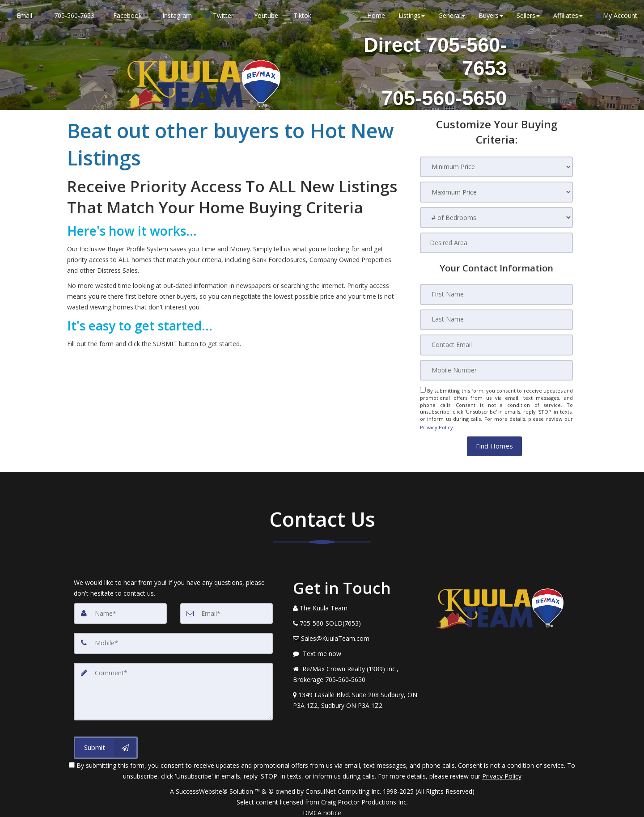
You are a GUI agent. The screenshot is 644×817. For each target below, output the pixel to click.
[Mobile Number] (496, 369)
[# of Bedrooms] (496, 218)
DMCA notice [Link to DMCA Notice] (322, 807)
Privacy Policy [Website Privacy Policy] (436, 425)
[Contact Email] (496, 344)
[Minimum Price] (496, 167)
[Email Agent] (23, 18)
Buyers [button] (491, 18)
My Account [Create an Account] (617, 18)
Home (376, 18)
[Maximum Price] (496, 193)
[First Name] (496, 294)
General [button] (452, 18)
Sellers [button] (528, 18)
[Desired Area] (496, 243)
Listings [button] (412, 18)
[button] (494, 442)
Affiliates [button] (568, 18)
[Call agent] (70, 18)
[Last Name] (496, 319)
